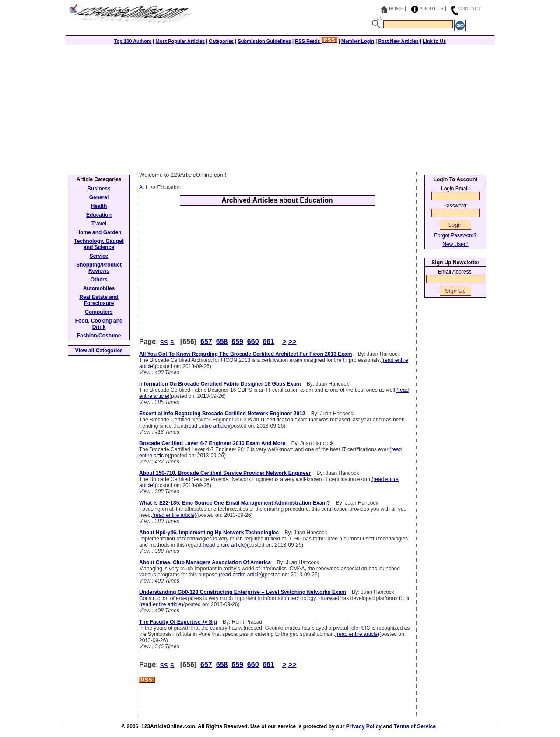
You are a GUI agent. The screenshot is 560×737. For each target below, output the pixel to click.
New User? (455, 244)
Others (99, 280)
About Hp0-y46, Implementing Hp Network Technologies (209, 533)
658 (222, 342)
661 (268, 342)
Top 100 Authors (133, 41)
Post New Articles (398, 41)
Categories (221, 41)
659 (237, 342)
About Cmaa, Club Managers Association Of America (205, 562)
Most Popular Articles (180, 41)
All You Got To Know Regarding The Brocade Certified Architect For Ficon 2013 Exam (245, 354)
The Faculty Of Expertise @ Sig (178, 622)
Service (99, 256)
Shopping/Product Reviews (99, 268)
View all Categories (99, 351)
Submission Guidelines (264, 41)
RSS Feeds (316, 41)
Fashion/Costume (99, 336)
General (99, 197)
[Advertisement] (280, 106)
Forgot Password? (455, 235)
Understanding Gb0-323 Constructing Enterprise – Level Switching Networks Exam (243, 592)
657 (206, 342)
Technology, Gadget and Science (99, 244)
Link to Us (434, 41)
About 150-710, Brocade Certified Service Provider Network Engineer (225, 473)
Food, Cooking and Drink (99, 324)
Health (99, 206)
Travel (99, 224)
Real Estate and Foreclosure (99, 300)
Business (99, 189)
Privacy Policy (364, 726)
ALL (144, 187)
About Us (432, 8)
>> (292, 342)
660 (253, 342)
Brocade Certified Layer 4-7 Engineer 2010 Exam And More (212, 443)
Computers (99, 312)
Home (396, 8)
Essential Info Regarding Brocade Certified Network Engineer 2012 (222, 414)
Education (99, 215)
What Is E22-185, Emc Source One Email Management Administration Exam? (234, 503)
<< (164, 342)
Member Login (358, 41)
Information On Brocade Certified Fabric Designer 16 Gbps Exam (220, 384)
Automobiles (99, 288)
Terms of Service (415, 726)
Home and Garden (99, 232)
